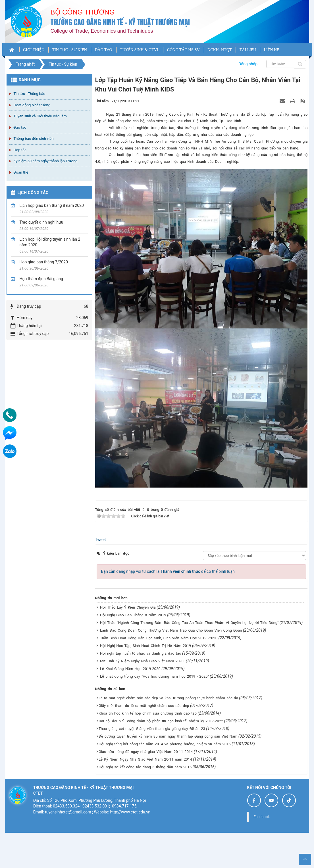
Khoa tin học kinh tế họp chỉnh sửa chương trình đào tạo (148, 713)
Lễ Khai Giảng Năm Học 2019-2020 (130, 669)
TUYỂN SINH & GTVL (140, 50)
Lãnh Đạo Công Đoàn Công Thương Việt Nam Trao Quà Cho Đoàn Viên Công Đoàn (171, 630)
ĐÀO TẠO (103, 50)
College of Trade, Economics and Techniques (102, 31)
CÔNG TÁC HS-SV (183, 50)
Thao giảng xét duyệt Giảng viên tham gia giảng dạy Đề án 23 (152, 729)
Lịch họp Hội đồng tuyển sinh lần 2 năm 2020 (50, 242)
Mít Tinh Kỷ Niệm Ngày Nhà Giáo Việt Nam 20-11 (142, 661)
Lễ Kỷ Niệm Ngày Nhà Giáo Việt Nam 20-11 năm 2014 (145, 759)
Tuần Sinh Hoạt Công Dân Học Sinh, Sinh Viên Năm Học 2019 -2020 (159, 638)
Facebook (262, 817)
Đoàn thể (21, 172)
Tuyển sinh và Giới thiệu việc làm (40, 116)
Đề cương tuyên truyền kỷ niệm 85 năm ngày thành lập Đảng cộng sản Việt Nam (168, 736)
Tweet (101, 540)
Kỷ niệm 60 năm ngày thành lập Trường (46, 161)
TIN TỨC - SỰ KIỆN (70, 50)
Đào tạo (20, 127)
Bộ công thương (83, 12)
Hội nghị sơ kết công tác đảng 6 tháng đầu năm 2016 (145, 767)
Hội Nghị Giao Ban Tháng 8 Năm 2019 (133, 615)
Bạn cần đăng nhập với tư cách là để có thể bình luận (168, 571)
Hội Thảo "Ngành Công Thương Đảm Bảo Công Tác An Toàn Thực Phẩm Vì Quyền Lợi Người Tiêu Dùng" (189, 623)
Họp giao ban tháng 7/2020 (44, 262)
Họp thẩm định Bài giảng (41, 279)
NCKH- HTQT (220, 50)
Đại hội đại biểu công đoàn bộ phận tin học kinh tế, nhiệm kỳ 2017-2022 (161, 721)
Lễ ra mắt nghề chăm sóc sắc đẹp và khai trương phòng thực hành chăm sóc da (168, 698)
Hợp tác (20, 150)
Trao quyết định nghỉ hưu (41, 222)
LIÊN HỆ (272, 50)
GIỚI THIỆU (34, 50)
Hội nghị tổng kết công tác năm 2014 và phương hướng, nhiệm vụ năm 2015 (165, 744)
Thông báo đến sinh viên (34, 139)
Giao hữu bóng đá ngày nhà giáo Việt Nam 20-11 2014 (146, 752)
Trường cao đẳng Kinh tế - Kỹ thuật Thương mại (120, 22)
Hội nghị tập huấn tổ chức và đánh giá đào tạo (141, 653)
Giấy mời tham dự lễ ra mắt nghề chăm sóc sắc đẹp (144, 706)
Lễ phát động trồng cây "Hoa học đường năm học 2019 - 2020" (154, 676)
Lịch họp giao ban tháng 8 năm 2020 (52, 205)
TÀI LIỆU (248, 50)
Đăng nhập (248, 64)
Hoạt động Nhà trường (32, 105)
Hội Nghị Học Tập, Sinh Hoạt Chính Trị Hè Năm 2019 (145, 646)
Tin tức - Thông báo (30, 94)
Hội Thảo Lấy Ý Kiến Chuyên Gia (128, 607)
